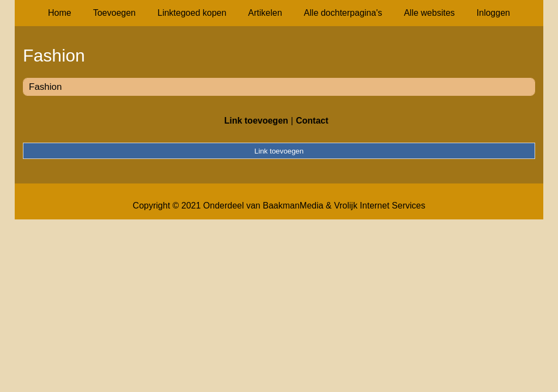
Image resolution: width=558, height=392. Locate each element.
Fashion (45, 87)
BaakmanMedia (293, 206)
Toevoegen (114, 13)
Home (60, 13)
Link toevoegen (256, 121)
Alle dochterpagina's (343, 13)
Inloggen (493, 13)
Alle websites (429, 13)
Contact (312, 121)
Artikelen (265, 13)
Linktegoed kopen (192, 13)
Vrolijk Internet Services (380, 206)
